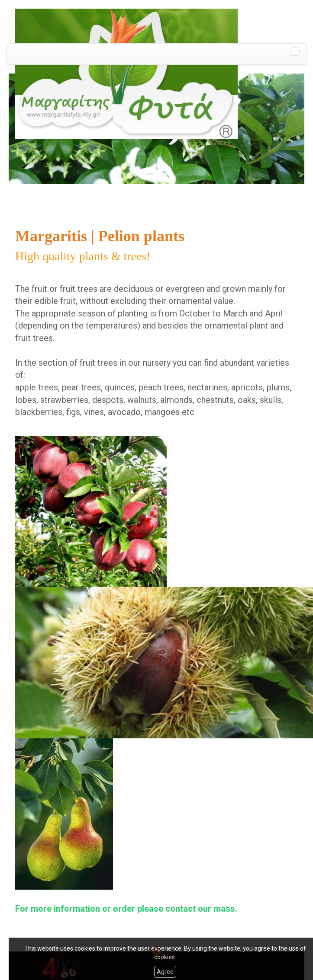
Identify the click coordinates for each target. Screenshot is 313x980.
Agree (165, 972)
